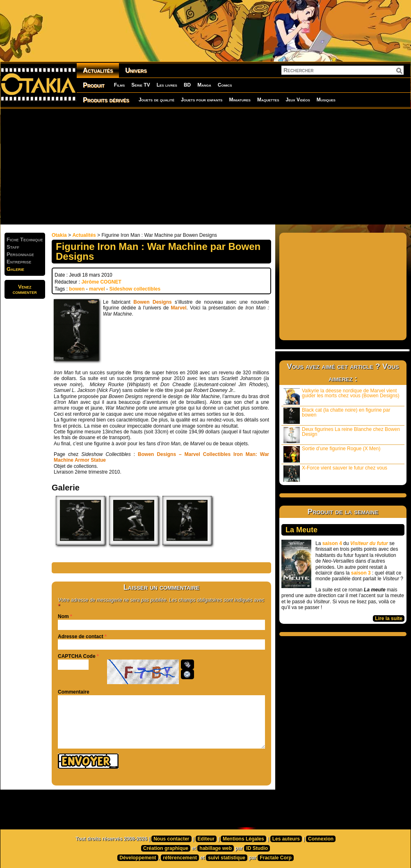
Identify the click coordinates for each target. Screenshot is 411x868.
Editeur (206, 839)
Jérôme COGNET (101, 282)
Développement (138, 858)
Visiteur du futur (369, 543)
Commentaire (74, 692)
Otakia (59, 235)
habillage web (216, 848)
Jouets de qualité (156, 100)
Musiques (326, 100)
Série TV (140, 85)
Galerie (15, 269)
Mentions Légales (243, 839)
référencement (180, 858)
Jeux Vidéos (298, 100)
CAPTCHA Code (77, 656)
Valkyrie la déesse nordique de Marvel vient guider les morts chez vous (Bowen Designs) (341, 396)
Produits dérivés (106, 100)
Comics (225, 85)
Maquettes (268, 100)
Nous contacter (171, 839)
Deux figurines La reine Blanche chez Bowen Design (342, 435)
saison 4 (332, 543)
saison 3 (361, 573)
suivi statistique (227, 858)
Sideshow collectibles (135, 289)
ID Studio (257, 848)
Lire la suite (389, 618)
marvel (97, 289)
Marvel (179, 308)
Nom (63, 616)
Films (119, 85)
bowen (77, 289)
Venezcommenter (25, 289)
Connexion (321, 839)
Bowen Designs (152, 302)
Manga (204, 85)
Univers (136, 70)
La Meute (301, 530)
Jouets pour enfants (202, 100)
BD (187, 85)
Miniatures (240, 100)
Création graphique (166, 848)
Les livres (167, 85)
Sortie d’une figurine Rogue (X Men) (332, 454)
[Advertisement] (174, 166)
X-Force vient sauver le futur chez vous (335, 473)
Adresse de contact (81, 637)
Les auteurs (286, 839)
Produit (94, 85)
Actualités (98, 70)
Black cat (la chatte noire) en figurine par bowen (337, 416)
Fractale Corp (275, 858)
